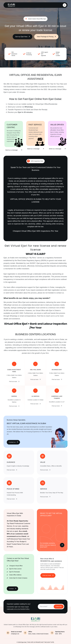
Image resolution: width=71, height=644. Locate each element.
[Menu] (65, 5)
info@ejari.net (15, 634)
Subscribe (59, 606)
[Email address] (46, 607)
